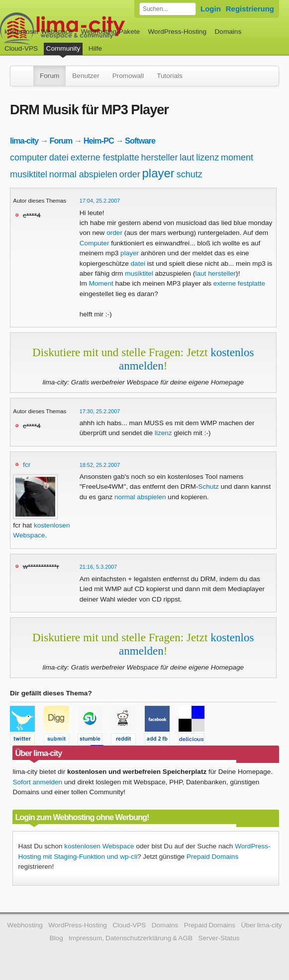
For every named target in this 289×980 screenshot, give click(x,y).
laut (187, 157)
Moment (101, 283)
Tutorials (170, 76)
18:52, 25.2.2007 (100, 465)
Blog (56, 938)
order (130, 174)
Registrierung (250, 9)
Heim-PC (99, 141)
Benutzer (86, 76)
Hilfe (95, 48)
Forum (49, 76)
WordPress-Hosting (177, 32)
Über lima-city (261, 925)
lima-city (24, 141)
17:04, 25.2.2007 (100, 201)
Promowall (128, 76)
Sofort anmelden (37, 782)
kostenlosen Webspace (99, 846)
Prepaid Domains (212, 857)
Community (63, 48)
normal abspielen (83, 174)
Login (211, 9)
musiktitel (29, 174)
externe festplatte (105, 157)
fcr (27, 465)
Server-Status (219, 938)
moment (237, 157)
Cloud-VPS (21, 48)
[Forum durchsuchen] (168, 9)
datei (59, 157)
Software (140, 141)
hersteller (160, 157)
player (158, 173)
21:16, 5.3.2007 (98, 567)
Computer (95, 243)
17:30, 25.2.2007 (100, 411)
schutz (190, 174)
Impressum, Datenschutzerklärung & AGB (131, 938)
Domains (228, 32)
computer (29, 157)
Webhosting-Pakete (110, 32)
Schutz (208, 487)
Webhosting (25, 925)
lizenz (207, 157)
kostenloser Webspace (39, 32)
